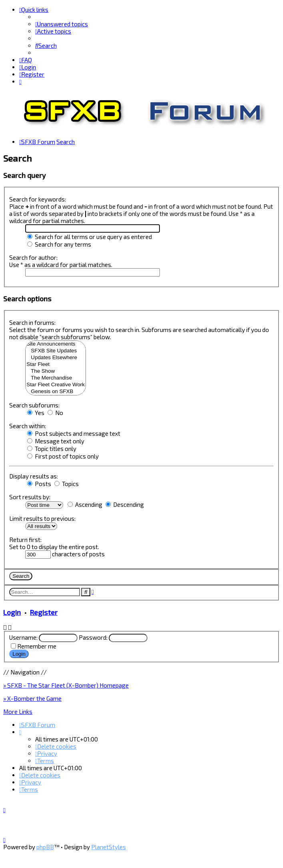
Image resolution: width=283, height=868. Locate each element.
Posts (39, 483)
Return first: (25, 539)
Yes (36, 412)
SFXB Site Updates (56, 351)
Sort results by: (30, 496)
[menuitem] (62, 24)
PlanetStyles (109, 847)
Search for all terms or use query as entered (90, 236)
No (55, 412)
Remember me (37, 646)
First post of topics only (63, 456)
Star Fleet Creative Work (56, 385)
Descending (125, 504)
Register (44, 612)
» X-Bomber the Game (32, 698)
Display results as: (34, 476)
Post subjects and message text (74, 433)
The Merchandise (56, 378)
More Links (18, 711)
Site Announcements (56, 344)
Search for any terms (59, 244)
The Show (56, 371)
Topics (67, 483)
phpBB (45, 847)
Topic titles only (52, 448)
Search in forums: (32, 322)
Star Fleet (56, 364)
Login (12, 612)
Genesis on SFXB (56, 391)
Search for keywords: (38, 199)
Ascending (85, 504)
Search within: (28, 425)
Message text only (56, 441)
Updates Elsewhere (56, 357)
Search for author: (33, 257)
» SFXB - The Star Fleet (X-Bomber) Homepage (66, 685)
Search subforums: (34, 405)
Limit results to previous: (42, 518)
